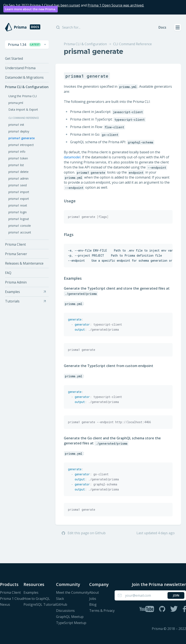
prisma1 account (20, 232)
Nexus (5, 605)
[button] (27, 45)
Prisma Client (15, 244)
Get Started (14, 58)
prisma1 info (17, 152)
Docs (162, 27)
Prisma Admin (16, 282)
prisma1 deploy (19, 131)
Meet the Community (73, 593)
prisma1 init (16, 125)
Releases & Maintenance (24, 263)
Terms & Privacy (102, 611)
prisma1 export (19, 199)
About (94, 593)
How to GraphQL (37, 599)
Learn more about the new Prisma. (31, 9)
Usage (73, 201)
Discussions (65, 611)
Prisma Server (16, 254)
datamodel (72, 157)
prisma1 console (20, 226)
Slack (60, 599)
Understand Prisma (20, 68)
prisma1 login (18, 212)
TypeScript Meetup (71, 623)
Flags (71, 235)
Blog (93, 605)
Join (176, 595)
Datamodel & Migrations (24, 77)
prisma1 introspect (21, 145)
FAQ (8, 273)
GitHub (62, 605)
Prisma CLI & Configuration (27, 87)
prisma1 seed (18, 185)
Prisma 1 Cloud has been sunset (55, 5)
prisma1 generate (22, 138)
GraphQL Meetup (70, 617)
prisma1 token (18, 158)
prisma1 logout (19, 219)
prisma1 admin (18, 178)
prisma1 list (16, 165)
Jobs (93, 599)
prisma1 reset (18, 205)
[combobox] (27, 45)
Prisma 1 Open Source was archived (115, 5)
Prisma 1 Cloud (12, 599)
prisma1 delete (18, 172)
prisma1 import (19, 192)
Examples (76, 278)
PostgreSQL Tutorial (40, 605)
